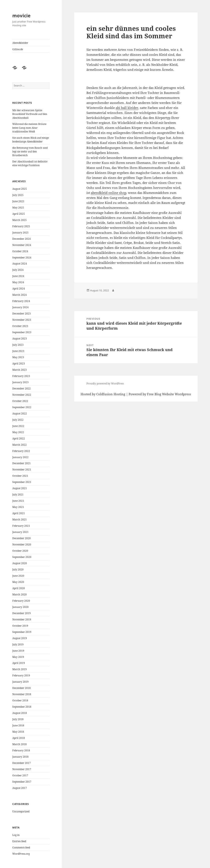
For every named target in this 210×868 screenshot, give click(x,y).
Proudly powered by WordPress (105, 383)
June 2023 (18, 351)
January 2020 (20, 607)
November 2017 (22, 769)
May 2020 (18, 582)
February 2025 (21, 226)
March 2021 (20, 519)
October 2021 (20, 476)
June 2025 (18, 201)
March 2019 (20, 669)
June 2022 (18, 426)
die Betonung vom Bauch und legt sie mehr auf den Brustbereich (30, 152)
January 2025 (20, 233)
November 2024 (22, 245)
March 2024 (20, 295)
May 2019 (18, 657)
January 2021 (20, 532)
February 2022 (21, 451)
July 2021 (18, 494)
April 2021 (19, 513)
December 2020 (22, 538)
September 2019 (22, 632)
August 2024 (20, 264)
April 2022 (19, 438)
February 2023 (21, 376)
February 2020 (21, 601)
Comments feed (21, 847)
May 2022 (18, 432)
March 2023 (20, 370)
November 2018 (22, 694)
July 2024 (18, 270)
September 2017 (22, 782)
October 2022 (20, 401)
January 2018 (20, 757)
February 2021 (21, 526)
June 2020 (18, 576)
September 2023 (22, 332)
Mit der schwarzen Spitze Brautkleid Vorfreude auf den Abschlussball (30, 114)
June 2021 (18, 501)
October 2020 (20, 551)
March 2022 (20, 445)
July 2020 (18, 569)
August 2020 (20, 563)
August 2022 (20, 413)
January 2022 (20, 457)
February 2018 (21, 750)
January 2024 (20, 307)
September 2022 (22, 407)
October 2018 (20, 700)
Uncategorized (21, 811)
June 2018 (18, 725)
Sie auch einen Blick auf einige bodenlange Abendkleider (31, 140)
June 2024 (18, 276)
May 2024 (18, 282)
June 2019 (18, 651)
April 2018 (19, 738)
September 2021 (22, 482)
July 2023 (18, 345)
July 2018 (18, 719)
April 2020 (19, 588)
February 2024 (21, 301)
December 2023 (22, 314)
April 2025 (19, 214)
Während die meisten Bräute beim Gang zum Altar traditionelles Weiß (29, 128)
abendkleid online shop (109, 193)
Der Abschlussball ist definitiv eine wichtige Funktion (30, 163)
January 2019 (20, 682)
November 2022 (22, 395)
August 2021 (20, 488)
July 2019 (18, 644)
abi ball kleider (127, 108)
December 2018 (22, 688)
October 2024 (20, 251)
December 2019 (22, 613)
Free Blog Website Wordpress (169, 394)
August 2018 (20, 713)
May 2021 (18, 507)
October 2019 (20, 626)
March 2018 (20, 744)
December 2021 (22, 463)
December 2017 (22, 763)
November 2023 (22, 320)
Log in (16, 835)
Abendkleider (20, 43)
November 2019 (22, 619)
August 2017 (20, 788)
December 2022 (22, 388)
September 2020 (22, 557)
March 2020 (20, 594)
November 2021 (22, 470)
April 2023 (19, 364)
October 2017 (20, 775)
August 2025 (20, 189)
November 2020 (22, 544)
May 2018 (18, 732)
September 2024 (22, 258)
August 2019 (20, 638)
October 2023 (20, 326)
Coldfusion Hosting (111, 394)
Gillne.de (18, 49)
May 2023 (18, 357)
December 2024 (22, 239)
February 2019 (21, 675)
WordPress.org (21, 854)
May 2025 (18, 208)
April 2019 (19, 663)
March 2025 (20, 220)
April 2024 (19, 289)
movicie (21, 15)
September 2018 (22, 707)
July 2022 (18, 420)
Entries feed (19, 841)
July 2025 (18, 195)
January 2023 (20, 382)
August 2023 (20, 339)
